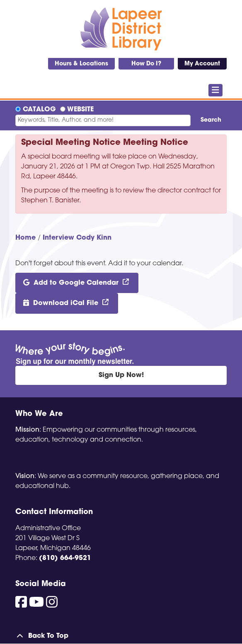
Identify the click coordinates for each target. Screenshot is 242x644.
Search (211, 120)
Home (25, 238)
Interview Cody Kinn (77, 238)
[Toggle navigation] (216, 90)
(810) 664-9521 (65, 558)
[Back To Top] (121, 636)
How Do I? (146, 64)
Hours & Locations (81, 64)
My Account (202, 64)
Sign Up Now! (121, 375)
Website (80, 110)
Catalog (39, 110)
